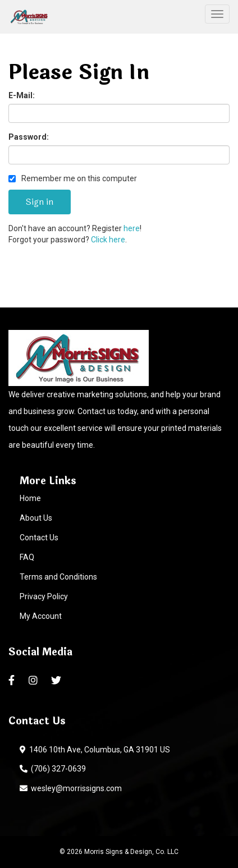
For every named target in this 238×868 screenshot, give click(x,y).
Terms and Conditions (58, 577)
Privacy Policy (44, 596)
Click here (108, 240)
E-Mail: (22, 95)
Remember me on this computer (73, 178)
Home (30, 498)
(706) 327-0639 (53, 769)
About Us (36, 518)
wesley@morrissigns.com (71, 788)
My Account (41, 616)
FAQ (27, 557)
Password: (29, 137)
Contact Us (39, 538)
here (132, 228)
